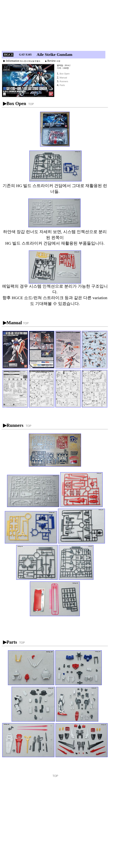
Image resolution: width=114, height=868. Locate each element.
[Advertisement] (51, 26)
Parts (62, 85)
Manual (63, 78)
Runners (64, 81)
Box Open (65, 74)
